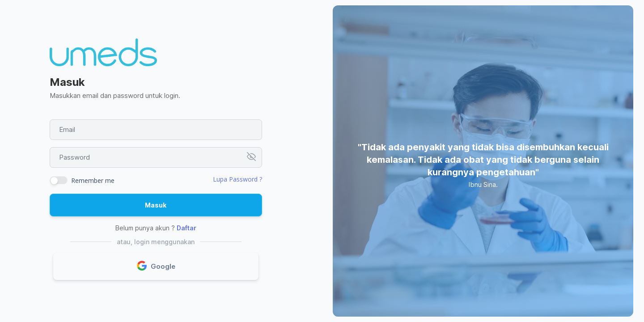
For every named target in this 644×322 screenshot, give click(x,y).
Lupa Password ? (237, 179)
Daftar (186, 228)
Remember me (93, 180)
